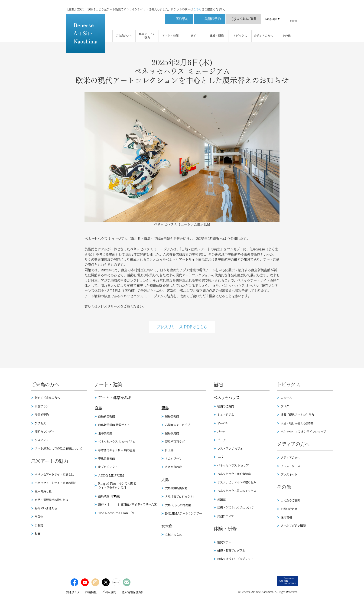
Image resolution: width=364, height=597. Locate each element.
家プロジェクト (108, 467)
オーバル (223, 423)
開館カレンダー (45, 432)
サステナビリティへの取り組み (237, 482)
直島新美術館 (107, 416)
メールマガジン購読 (293, 526)
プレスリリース (290, 466)
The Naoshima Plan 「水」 (118, 513)
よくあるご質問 (247, 14)
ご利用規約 (109, 592)
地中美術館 (105, 433)
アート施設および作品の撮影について (58, 449)
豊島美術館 (172, 416)
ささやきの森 (173, 467)
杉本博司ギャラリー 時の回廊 (117, 450)
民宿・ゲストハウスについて (235, 508)
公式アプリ (42, 440)
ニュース (286, 398)
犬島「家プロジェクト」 (180, 497)
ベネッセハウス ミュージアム (117, 442)
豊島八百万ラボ (175, 442)
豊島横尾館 (172, 433)
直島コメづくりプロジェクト (235, 559)
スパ (220, 457)
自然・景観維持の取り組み (52, 500)
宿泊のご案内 (226, 406)
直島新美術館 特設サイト (114, 425)
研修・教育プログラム (231, 551)
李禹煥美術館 (107, 459)
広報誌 (39, 525)
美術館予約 (42, 415)
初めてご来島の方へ (47, 398)
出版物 (39, 517)
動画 (38, 534)
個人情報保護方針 (133, 592)
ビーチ (221, 440)
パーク (221, 432)
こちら (197, 5)
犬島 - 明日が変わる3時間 (297, 423)
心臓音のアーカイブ (178, 425)
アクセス (40, 423)
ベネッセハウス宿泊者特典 (234, 474)
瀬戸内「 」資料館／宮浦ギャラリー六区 (127, 505)
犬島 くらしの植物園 (178, 505)
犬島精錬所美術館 (176, 488)
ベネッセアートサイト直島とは (54, 474)
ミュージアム (226, 415)
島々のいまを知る (46, 508)
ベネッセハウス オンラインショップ (303, 432)
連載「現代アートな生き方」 (299, 415)
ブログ (285, 406)
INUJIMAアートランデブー (184, 513)
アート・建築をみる (115, 398)
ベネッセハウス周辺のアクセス (237, 491)
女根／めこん (173, 535)
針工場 (169, 450)
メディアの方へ (290, 458)
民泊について (226, 516)
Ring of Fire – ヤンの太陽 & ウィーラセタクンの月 (117, 486)
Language (271, 14)
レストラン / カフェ (230, 449)
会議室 (221, 499)
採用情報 (286, 517)
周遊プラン (42, 406)
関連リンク (73, 592)
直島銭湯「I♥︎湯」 (110, 496)
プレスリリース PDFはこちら (182, 327)
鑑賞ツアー (224, 542)
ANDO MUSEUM (111, 476)
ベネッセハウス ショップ (233, 465)
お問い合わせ (289, 509)
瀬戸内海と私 (43, 491)
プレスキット (289, 474)
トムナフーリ (173, 459)
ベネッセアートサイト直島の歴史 (56, 483)
